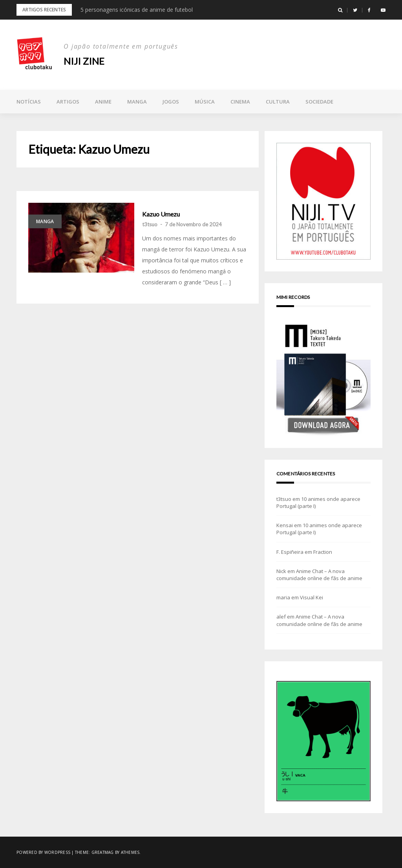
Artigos (68, 102)
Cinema (240, 102)
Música (205, 102)
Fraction (323, 552)
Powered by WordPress (43, 852)
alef (281, 617)
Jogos (171, 102)
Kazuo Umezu (161, 214)
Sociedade (319, 102)
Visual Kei (312, 597)
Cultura (278, 102)
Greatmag (103, 852)
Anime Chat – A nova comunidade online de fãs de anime (319, 575)
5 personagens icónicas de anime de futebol (137, 10)
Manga (137, 102)
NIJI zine (84, 61)
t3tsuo (150, 224)
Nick (281, 571)
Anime (103, 102)
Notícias (29, 102)
